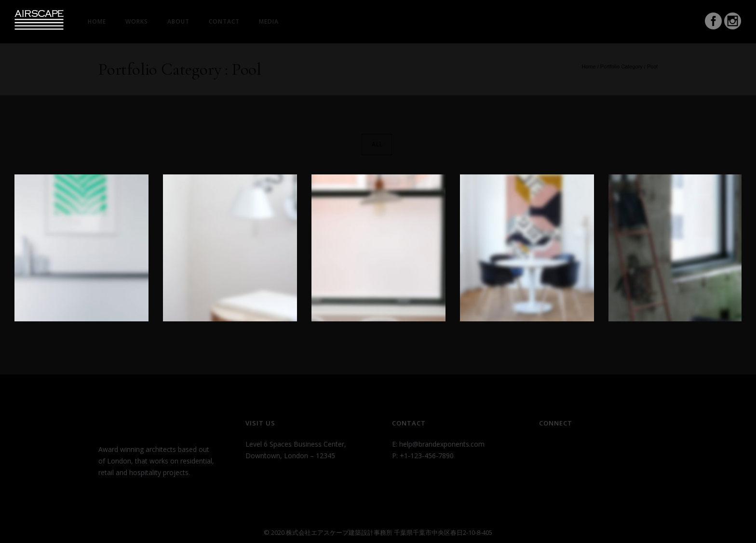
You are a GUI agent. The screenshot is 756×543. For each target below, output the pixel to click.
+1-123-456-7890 (427, 456)
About (178, 21)
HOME (97, 21)
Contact (224, 21)
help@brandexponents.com (442, 444)
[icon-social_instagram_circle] (733, 22)
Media (269, 21)
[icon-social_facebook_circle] (714, 22)
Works (137, 21)
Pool (652, 66)
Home (588, 66)
